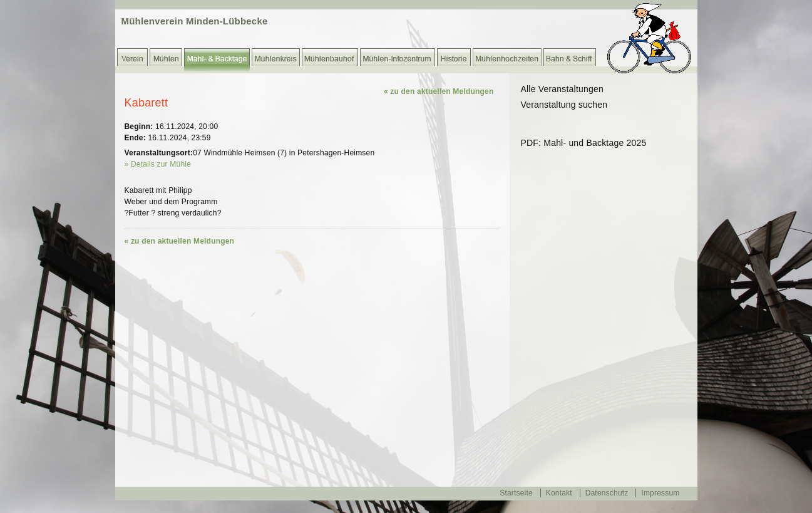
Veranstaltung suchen (564, 105)
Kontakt (559, 493)
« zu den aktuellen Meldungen (439, 91)
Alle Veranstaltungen (562, 89)
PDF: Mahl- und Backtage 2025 (584, 143)
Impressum (660, 493)
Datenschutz (607, 493)
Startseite (516, 493)
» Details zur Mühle (158, 164)
